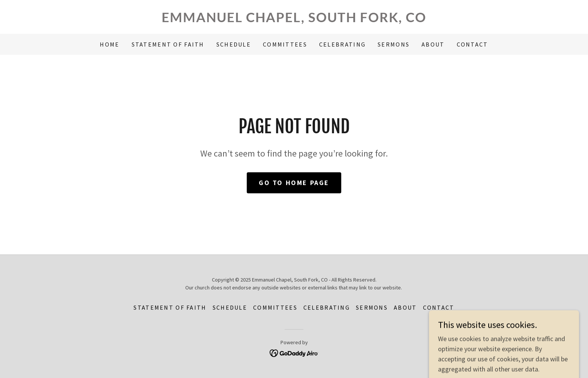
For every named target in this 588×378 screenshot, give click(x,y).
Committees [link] (285, 44)
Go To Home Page (294, 183)
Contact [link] (472, 44)
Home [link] (109, 44)
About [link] (433, 44)
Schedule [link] (234, 44)
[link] (294, 20)
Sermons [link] (394, 44)
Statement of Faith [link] (168, 44)
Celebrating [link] (342, 44)
